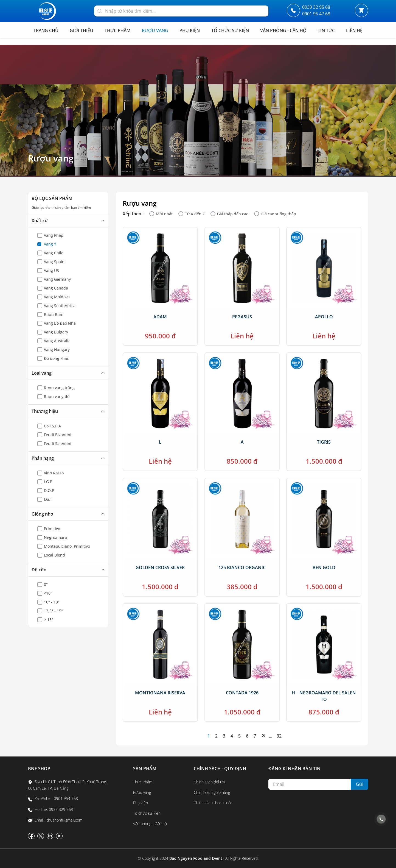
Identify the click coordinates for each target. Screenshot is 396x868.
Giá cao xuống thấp (278, 214)
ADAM (160, 317)
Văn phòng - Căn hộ (150, 824)
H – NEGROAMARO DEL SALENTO (324, 696)
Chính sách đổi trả (209, 782)
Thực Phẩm (143, 782)
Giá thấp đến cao (233, 214)
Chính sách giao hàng (212, 792)
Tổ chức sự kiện (147, 813)
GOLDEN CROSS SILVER (160, 567)
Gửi (360, 784)
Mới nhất (164, 214)
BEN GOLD (324, 567)
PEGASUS (242, 317)
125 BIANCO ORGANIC (242, 567)
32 (279, 736)
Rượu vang (51, 158)
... (271, 736)
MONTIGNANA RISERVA (160, 693)
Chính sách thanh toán (213, 803)
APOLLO (324, 317)
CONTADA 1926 (242, 693)
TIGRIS (324, 442)
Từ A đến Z (195, 214)
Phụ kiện (141, 803)
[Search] (100, 10)
